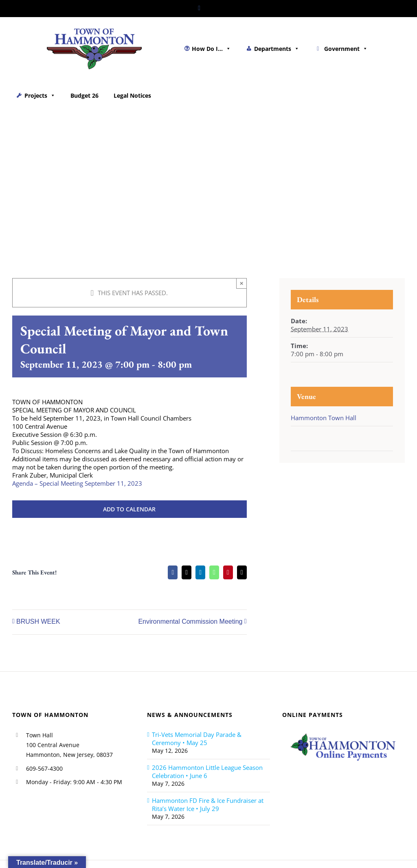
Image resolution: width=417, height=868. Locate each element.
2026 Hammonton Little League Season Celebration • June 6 (207, 772)
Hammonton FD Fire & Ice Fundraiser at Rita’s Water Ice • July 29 (208, 804)
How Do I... (211, 49)
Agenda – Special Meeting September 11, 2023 (77, 483)
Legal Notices (132, 95)
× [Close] (242, 283)
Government (346, 49)
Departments (277, 49)
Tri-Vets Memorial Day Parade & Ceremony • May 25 (197, 739)
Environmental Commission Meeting (190, 622)
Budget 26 (84, 95)
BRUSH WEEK (38, 622)
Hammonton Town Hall (324, 418)
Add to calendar (129, 509)
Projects (40, 95)
